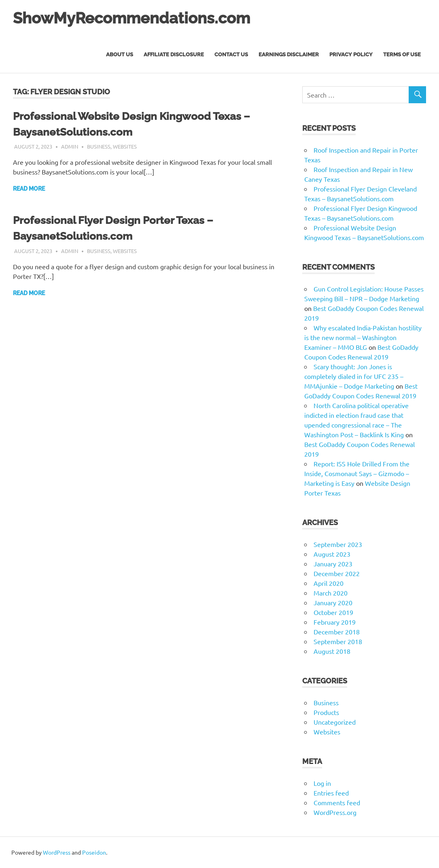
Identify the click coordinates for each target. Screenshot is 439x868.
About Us (120, 54)
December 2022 (337, 573)
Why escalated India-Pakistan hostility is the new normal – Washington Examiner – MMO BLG (363, 337)
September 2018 (338, 641)
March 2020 (331, 593)
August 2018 (332, 651)
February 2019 (335, 622)
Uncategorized (335, 722)
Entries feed (331, 793)
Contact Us (231, 54)
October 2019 (333, 612)
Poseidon (94, 852)
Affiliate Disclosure (174, 54)
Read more (29, 189)
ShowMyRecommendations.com (131, 18)
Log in (322, 783)
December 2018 (337, 632)
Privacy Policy (351, 54)
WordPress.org (335, 812)
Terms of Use (402, 54)
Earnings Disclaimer (289, 54)
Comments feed (337, 802)
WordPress (57, 852)
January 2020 (333, 602)
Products (326, 712)
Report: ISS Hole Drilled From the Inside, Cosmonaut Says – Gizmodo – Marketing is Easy (357, 473)
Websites (125, 146)
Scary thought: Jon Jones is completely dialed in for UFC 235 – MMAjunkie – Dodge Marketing (354, 376)
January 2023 (333, 564)
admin (70, 146)
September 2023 (338, 544)
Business (99, 146)
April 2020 (329, 583)
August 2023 (332, 554)
